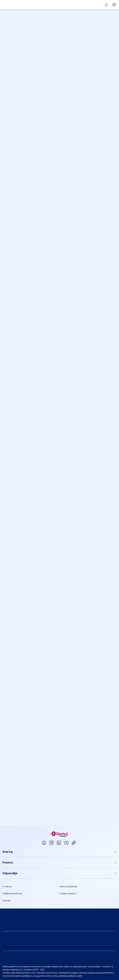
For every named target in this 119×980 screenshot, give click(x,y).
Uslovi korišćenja (68, 887)
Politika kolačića (68, 894)
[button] (59, 852)
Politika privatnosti (12, 894)
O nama (7, 887)
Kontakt (7, 901)
